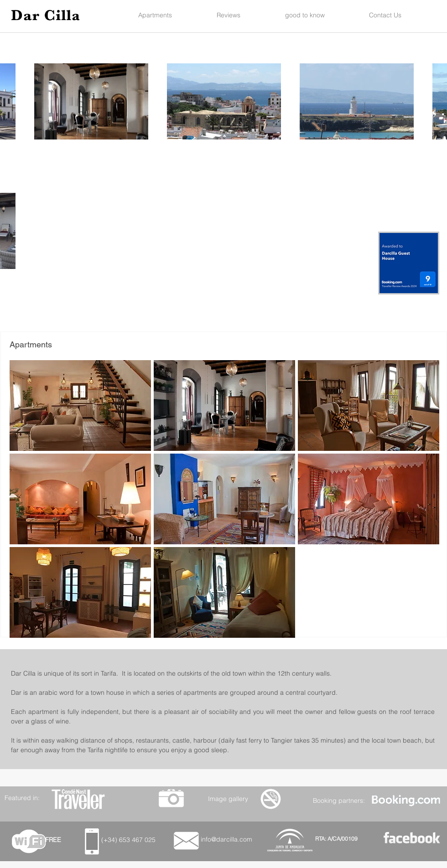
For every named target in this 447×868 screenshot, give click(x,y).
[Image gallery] (228, 798)
